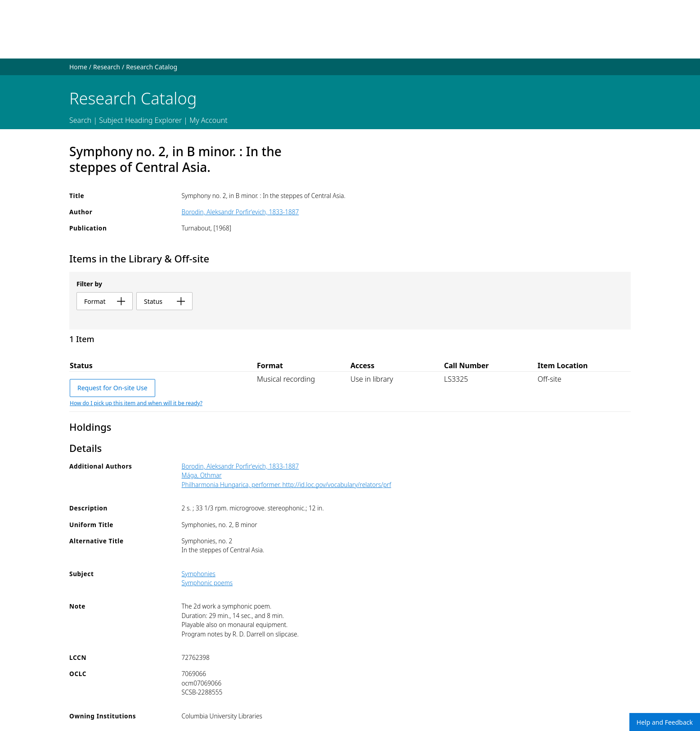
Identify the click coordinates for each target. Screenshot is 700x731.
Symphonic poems (207, 583)
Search (80, 120)
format (105, 301)
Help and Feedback (665, 722)
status (164, 301)
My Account (209, 120)
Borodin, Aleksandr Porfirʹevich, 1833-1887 (240, 212)
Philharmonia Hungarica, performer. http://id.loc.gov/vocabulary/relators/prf (287, 485)
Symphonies (199, 574)
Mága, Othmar (202, 475)
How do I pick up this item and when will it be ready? (136, 403)
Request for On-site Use (112, 388)
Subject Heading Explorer (140, 120)
